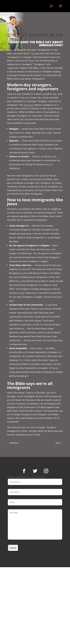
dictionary (29, 105)
